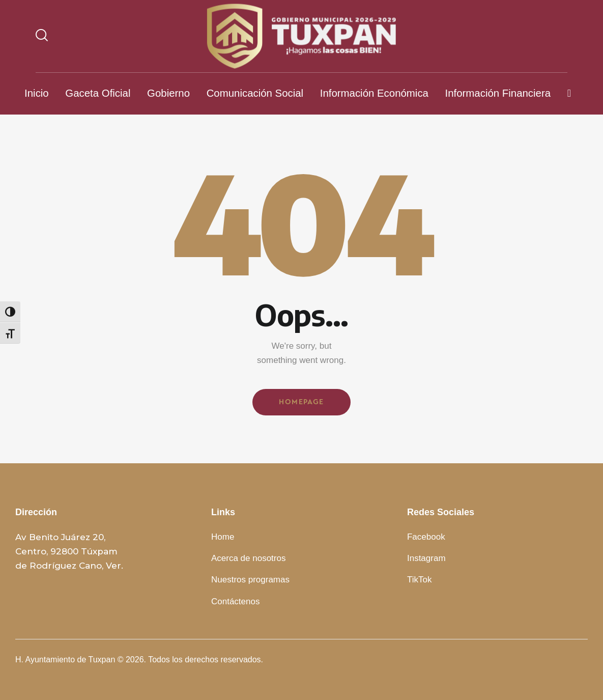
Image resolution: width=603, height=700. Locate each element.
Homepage (301, 402)
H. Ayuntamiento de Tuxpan (65, 660)
